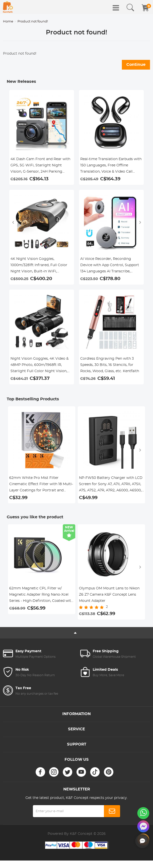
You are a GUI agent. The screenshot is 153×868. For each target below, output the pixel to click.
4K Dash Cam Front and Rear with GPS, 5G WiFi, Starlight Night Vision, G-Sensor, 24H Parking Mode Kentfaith (40, 166)
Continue (136, 65)
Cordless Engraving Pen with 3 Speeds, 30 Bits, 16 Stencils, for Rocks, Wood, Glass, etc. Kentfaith (110, 365)
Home (8, 22)
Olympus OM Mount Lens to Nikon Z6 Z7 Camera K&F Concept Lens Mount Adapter (109, 595)
